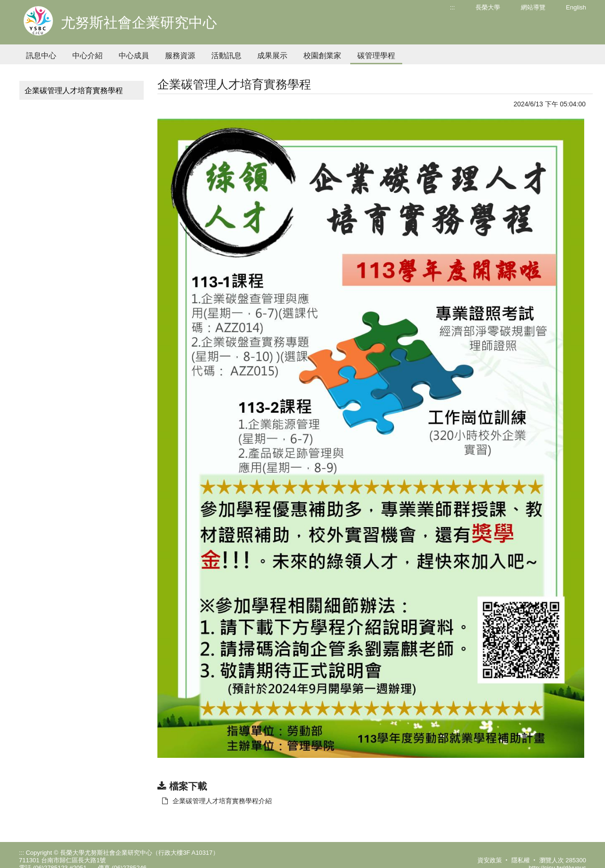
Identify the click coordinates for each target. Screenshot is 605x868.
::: (453, 7)
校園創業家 (322, 56)
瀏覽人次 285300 (563, 860)
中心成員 (134, 56)
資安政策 (490, 860)
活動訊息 (226, 56)
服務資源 (180, 56)
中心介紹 (87, 56)
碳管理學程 (376, 56)
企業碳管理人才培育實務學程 (74, 91)
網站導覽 (533, 7)
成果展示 (272, 56)
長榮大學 (488, 7)
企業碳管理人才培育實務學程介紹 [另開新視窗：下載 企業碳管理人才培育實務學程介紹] (217, 801)
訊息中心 (41, 56)
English (576, 7)
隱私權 (521, 860)
